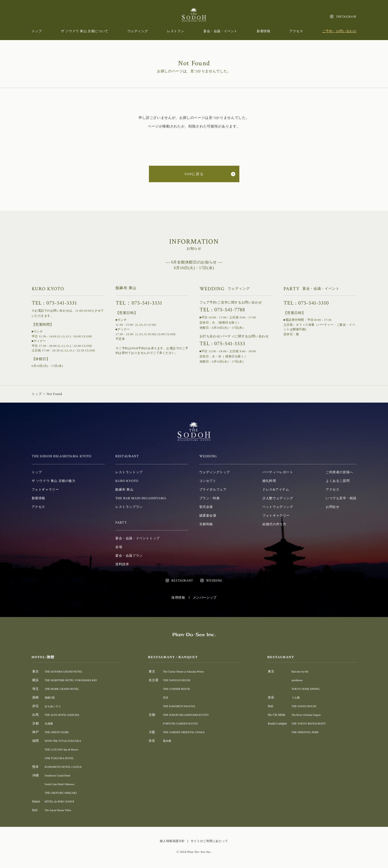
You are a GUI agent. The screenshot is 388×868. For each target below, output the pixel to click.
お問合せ (332, 507)
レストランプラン (129, 507)
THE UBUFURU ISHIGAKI (64, 793)
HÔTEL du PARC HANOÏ (62, 801)
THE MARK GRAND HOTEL (65, 689)
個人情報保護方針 (172, 841)
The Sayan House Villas (60, 810)
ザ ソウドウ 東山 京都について (85, 31)
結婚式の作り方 (274, 524)
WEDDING (214, 581)
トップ (37, 31)
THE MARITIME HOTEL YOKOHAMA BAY (76, 680)
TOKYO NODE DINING (311, 689)
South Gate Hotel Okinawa (62, 784)
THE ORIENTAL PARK (310, 732)
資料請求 (122, 564)
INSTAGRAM (346, 17)
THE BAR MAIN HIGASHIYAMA (141, 498)
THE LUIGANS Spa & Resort (65, 749)
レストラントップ (129, 472)
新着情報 (263, 31)
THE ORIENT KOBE (59, 732)
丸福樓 (50, 723)
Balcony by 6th (304, 671)
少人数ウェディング (278, 498)
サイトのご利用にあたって (209, 841)
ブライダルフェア (213, 490)
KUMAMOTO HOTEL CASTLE (67, 767)
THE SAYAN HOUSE (309, 706)
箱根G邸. (51, 697)
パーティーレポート (278, 472)
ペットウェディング (278, 507)
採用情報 (178, 598)
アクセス (296, 31)
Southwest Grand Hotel (60, 775)
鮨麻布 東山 (124, 490)
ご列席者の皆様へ (339, 472)
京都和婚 (206, 524)
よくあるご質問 (338, 481)
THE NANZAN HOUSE (183, 680)
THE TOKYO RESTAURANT (314, 723)
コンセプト (208, 481)
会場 (119, 547)
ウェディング (138, 31)
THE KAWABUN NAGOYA (185, 706)
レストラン (176, 31)
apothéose (301, 680)
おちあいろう (54, 706)
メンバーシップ (205, 598)
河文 (170, 697)
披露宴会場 (208, 515)
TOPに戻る (194, 174)
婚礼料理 (269, 481)
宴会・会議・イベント (220, 31)
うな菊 (299, 697)
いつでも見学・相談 (341, 498)
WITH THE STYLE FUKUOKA (66, 741)
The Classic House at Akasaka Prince (191, 671)
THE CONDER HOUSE (183, 689)
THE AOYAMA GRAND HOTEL (67, 671)
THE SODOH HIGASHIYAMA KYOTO (193, 715)
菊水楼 (171, 741)
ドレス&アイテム (276, 490)
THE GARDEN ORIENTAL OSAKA (191, 732)
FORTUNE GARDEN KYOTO (187, 723)
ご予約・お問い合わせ (339, 31)
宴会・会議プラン (129, 556)
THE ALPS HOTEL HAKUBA (65, 715)
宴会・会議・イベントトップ (138, 538)
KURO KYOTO (127, 481)
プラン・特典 (210, 498)
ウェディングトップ (215, 472)
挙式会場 (206, 507)
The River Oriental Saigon (312, 715)
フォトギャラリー (45, 490)
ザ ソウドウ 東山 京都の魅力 (54, 481)
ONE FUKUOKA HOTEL (62, 758)
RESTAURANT (182, 581)
